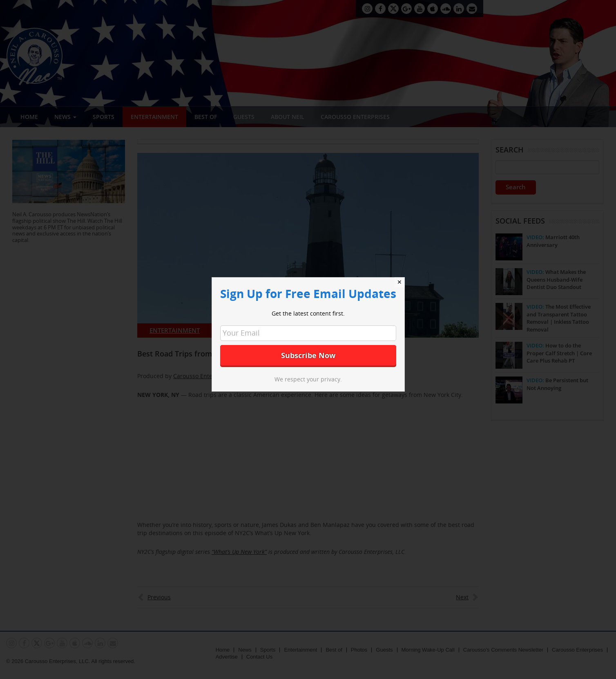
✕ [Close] (400, 282)
